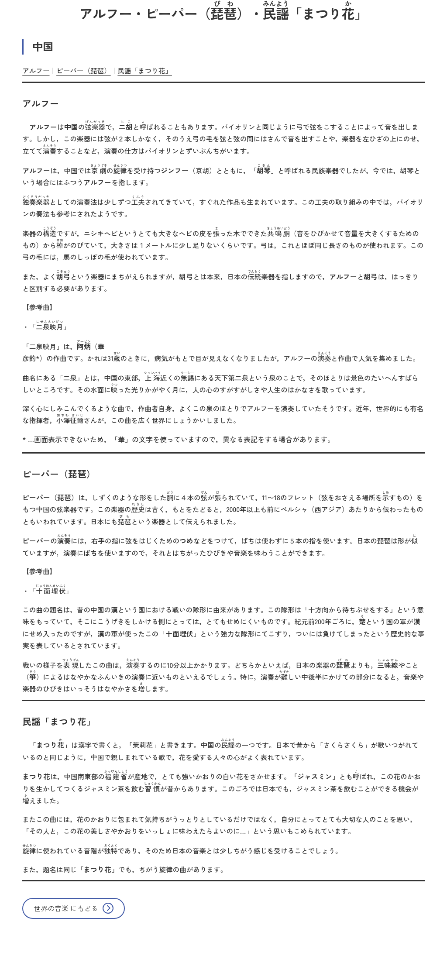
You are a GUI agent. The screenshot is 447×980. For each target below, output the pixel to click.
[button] (74, 908)
